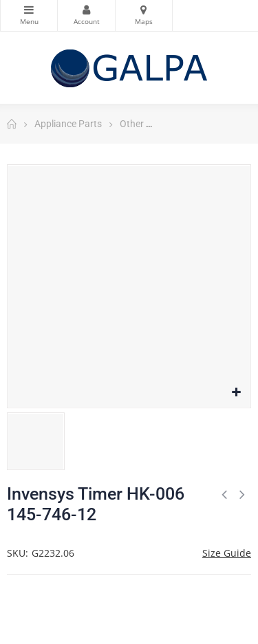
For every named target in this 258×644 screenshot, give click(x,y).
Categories (29, 10)
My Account (86, 10)
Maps (144, 10)
